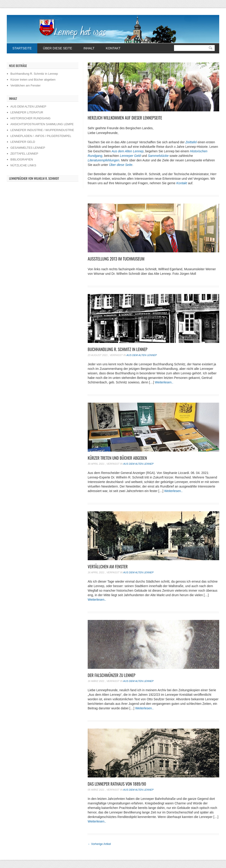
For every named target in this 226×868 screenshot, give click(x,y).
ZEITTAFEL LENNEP (24, 154)
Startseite (22, 48)
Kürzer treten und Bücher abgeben (117, 458)
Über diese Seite (58, 48)
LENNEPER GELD (23, 142)
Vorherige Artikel (99, 844)
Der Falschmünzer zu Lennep (112, 675)
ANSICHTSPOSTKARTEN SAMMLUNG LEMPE (42, 124)
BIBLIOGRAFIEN (22, 159)
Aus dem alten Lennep (141, 355)
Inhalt (89, 48)
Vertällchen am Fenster (108, 567)
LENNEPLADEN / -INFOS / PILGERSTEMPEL (41, 136)
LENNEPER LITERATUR (27, 112)
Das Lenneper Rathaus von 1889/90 (117, 784)
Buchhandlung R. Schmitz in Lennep (118, 349)
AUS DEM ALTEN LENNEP (28, 106)
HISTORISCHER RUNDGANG (30, 118)
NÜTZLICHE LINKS (23, 165)
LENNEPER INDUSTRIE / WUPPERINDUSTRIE (42, 130)
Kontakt (113, 48)
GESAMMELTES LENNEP (28, 148)
